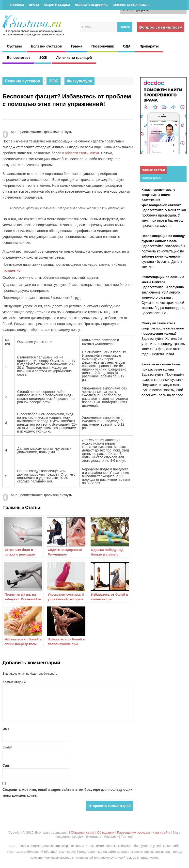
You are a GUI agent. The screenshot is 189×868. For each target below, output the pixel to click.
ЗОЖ (43, 58)
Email (7, 747)
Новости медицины (92, 5)
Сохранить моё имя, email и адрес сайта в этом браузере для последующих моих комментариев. (67, 792)
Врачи (34, 5)
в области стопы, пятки (81, 153)
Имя (6, 729)
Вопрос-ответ (18, 58)
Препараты (149, 46)
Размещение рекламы (133, 832)
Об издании (106, 832)
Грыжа (77, 46)
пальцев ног (12, 270)
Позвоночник (102, 46)
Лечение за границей (74, 58)
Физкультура (79, 81)
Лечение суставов (23, 81)
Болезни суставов (47, 46)
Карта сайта (161, 832)
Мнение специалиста (132, 5)
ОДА (127, 46)
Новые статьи (153, 170)
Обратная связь (83, 832)
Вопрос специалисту (161, 27)
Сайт (7, 765)
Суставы (14, 46)
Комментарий (14, 682)
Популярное (152, 178)
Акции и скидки (57, 5)
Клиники (17, 5)
